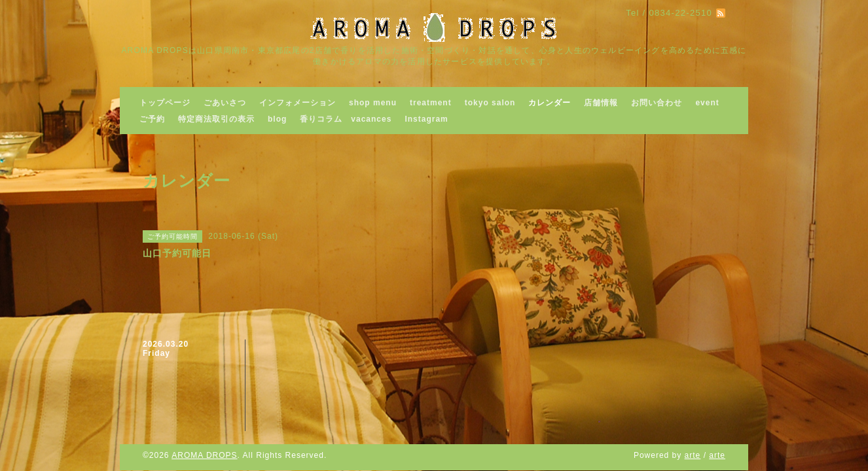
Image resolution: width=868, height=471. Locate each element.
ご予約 (152, 119)
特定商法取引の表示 (216, 119)
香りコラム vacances (346, 119)
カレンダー (550, 103)
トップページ (165, 103)
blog (277, 119)
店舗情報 (601, 103)
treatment (431, 103)
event (707, 103)
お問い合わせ (657, 103)
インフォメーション (298, 103)
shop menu (373, 103)
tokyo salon (490, 103)
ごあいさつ (225, 103)
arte (693, 455)
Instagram (426, 119)
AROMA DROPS (204, 455)
